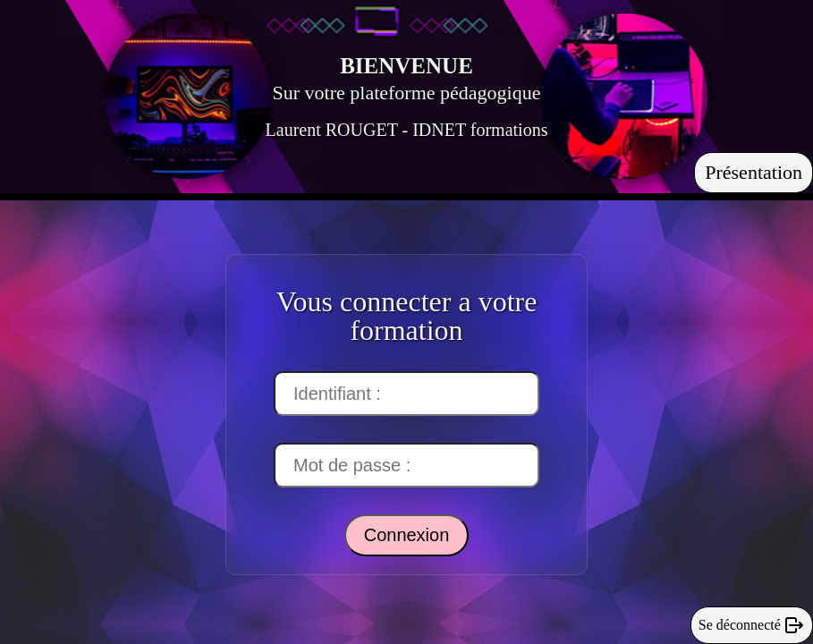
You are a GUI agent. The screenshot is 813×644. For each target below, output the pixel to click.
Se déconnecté (752, 625)
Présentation (754, 172)
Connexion (407, 535)
